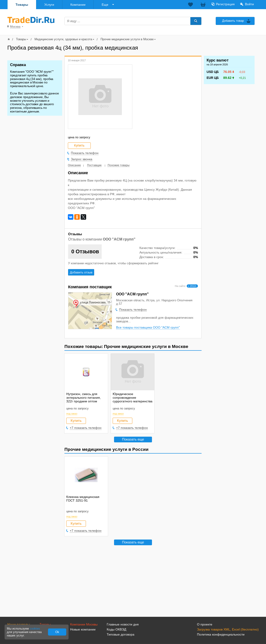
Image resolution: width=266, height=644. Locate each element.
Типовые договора (121, 634)
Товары (22, 5)
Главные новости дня (123, 624)
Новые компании (83, 629)
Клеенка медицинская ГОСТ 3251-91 (83, 499)
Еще (105, 5)
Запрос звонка (82, 159)
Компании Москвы (84, 624)
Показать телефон (85, 153)
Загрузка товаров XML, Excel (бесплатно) (228, 629)
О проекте (205, 624)
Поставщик (94, 165)
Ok (57, 632)
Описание (74, 165)
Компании (78, 5)
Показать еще (133, 439)
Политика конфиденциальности (221, 634)
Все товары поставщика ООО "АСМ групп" (148, 327)
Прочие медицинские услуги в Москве (127, 39)
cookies (35, 629)
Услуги (49, 5)
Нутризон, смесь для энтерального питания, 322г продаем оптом (84, 398)
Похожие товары (119, 165)
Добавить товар (233, 21)
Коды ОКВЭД (116, 629)
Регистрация (225, 4)
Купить (76, 421)
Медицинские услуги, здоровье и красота (63, 39)
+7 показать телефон (86, 428)
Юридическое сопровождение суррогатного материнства (133, 398)
